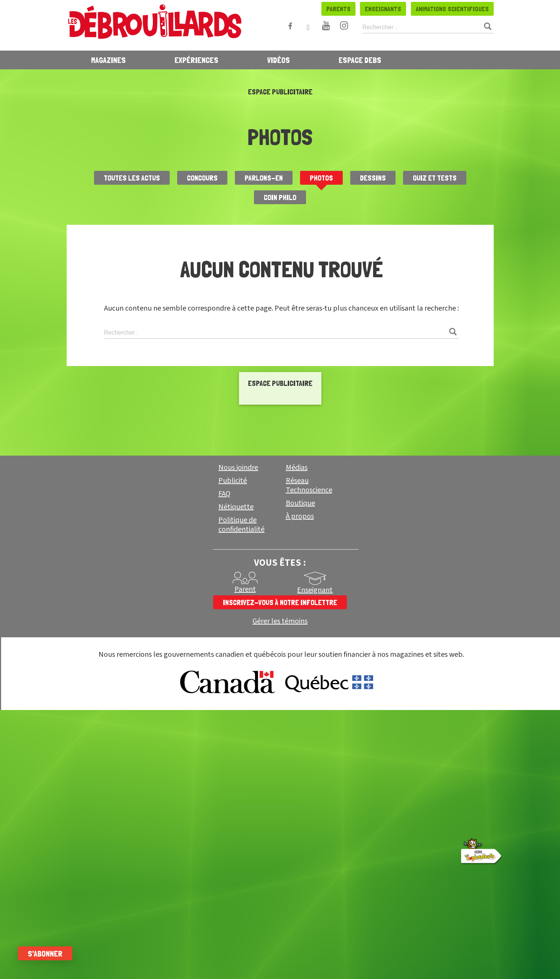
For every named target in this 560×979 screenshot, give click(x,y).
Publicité (233, 716)
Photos (321, 178)
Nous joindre (238, 703)
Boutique (300, 738)
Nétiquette (236, 742)
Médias (297, 703)
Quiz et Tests (435, 178)
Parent (245, 825)
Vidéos (279, 60)
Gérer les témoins (280, 857)
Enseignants (383, 9)
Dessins (373, 178)
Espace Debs (360, 60)
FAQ (224, 729)
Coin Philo (280, 197)
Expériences (196, 60)
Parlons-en (264, 178)
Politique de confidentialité (241, 760)
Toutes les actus (132, 178)
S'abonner (46, 954)
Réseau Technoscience (309, 721)
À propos (300, 752)
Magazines (108, 60)
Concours (202, 178)
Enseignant (315, 825)
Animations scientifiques (452, 9)
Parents (338, 9)
